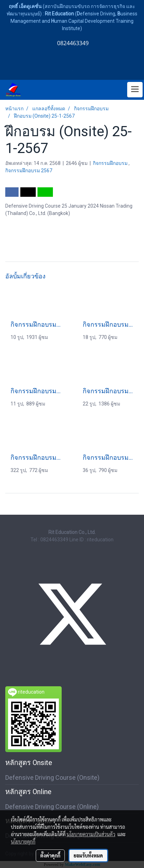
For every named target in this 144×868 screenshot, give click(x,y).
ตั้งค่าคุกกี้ (50, 855)
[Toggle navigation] (135, 90)
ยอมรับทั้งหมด (88, 855)
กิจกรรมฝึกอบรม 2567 (29, 171)
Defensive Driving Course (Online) (52, 807)
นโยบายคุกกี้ (23, 841)
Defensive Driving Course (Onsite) (52, 777)
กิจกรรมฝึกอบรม (111, 163)
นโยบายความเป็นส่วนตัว (91, 834)
